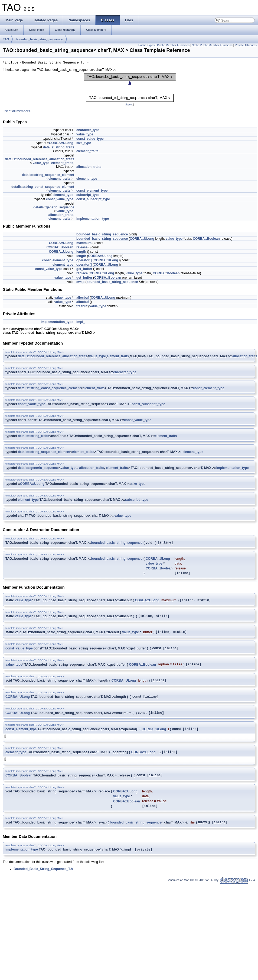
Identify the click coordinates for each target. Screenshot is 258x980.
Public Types (146, 45)
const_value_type (90, 139)
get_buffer (84, 270)
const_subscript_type (93, 200)
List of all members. (17, 112)
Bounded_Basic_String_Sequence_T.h (43, 881)
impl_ (81, 323)
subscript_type (88, 196)
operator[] (84, 261)
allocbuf (83, 298)
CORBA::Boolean (206, 239)
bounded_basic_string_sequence (39, 39)
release (82, 248)
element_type (87, 179)
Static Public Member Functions (212, 45)
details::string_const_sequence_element (43, 188)
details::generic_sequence (54, 208)
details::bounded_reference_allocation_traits (40, 160)
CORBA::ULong (61, 144)
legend (130, 105)
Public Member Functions (173, 45)
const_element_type (92, 191)
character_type (88, 131)
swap (80, 283)
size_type (84, 144)
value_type (85, 135)
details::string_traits (59, 148)
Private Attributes (246, 45)
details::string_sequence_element (48, 176)
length (81, 252)
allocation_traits (89, 168)
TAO (6, 39)
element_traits (87, 152)
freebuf (82, 307)
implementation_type (93, 219)
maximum (84, 244)
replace (82, 274)
